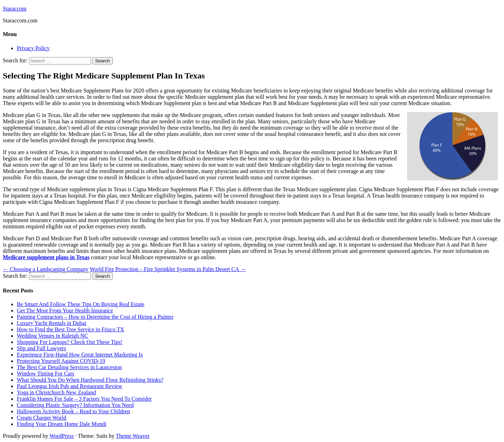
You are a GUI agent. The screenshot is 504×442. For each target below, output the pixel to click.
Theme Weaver (133, 436)
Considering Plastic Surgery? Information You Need (75, 405)
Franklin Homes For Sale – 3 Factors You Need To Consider (84, 399)
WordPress (61, 436)
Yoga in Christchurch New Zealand (56, 392)
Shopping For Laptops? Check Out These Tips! (70, 342)
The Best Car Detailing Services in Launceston (69, 367)
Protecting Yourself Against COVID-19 (61, 361)
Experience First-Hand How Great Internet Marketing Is (80, 355)
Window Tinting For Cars (45, 374)
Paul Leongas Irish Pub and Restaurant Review (69, 386)
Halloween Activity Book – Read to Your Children (73, 411)
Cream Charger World (41, 418)
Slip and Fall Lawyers (41, 348)
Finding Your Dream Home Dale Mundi (62, 424)
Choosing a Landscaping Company (45, 269)
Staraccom (15, 9)
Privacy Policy (33, 48)
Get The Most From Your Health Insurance (65, 310)
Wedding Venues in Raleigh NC (52, 336)
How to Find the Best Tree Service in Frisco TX (71, 329)
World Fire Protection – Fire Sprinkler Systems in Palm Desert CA (168, 269)
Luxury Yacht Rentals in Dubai (52, 323)
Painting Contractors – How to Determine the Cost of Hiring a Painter (95, 317)
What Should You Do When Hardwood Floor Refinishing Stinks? (90, 380)
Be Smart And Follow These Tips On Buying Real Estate (81, 304)
